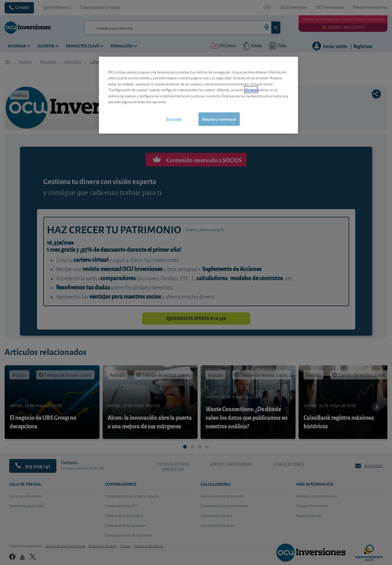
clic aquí (251, 90)
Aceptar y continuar (219, 119)
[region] (198, 95)
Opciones (174, 119)
